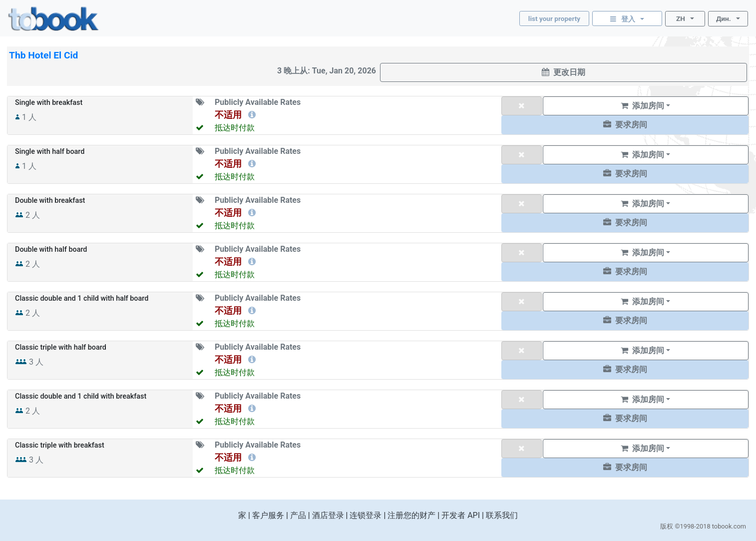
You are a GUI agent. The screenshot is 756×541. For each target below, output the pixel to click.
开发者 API (461, 515)
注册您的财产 (411, 515)
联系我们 (502, 515)
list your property (554, 18)
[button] (625, 125)
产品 (298, 515)
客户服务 (268, 515)
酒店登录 (328, 515)
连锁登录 (366, 515)
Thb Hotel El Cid (43, 55)
